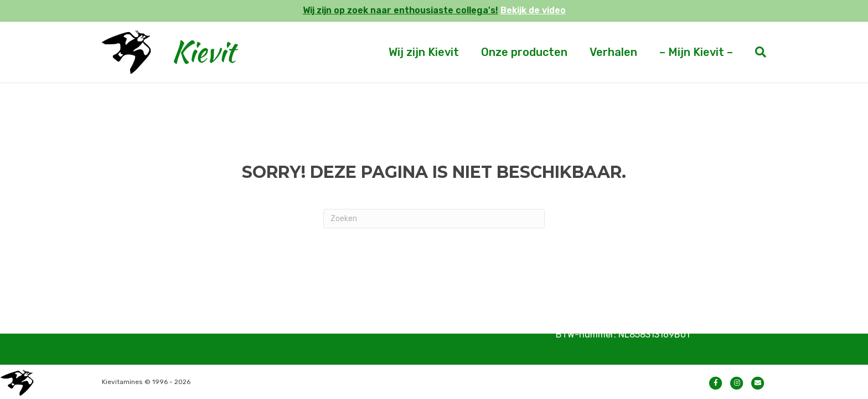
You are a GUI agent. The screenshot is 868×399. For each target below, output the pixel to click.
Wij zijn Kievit (424, 52)
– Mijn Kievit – (696, 52)
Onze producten (524, 52)
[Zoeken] (755, 52)
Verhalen (613, 52)
